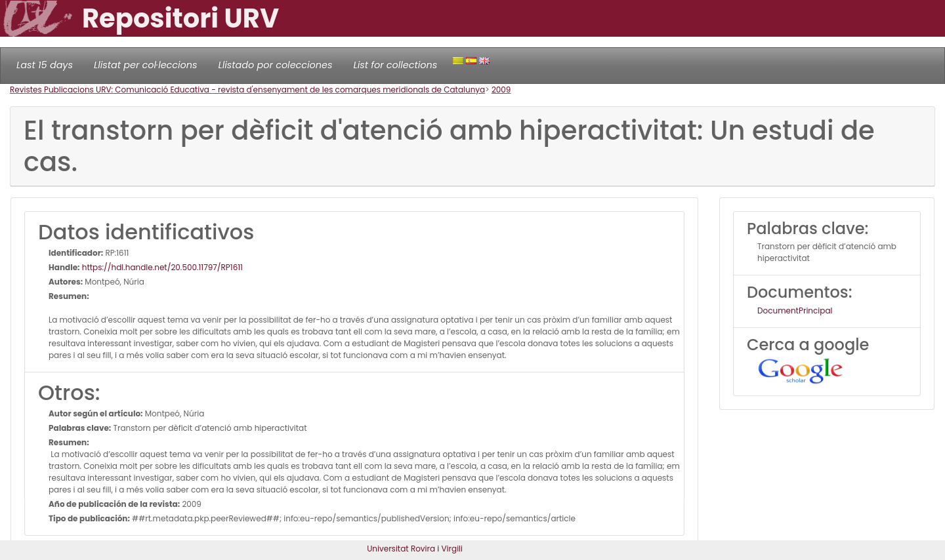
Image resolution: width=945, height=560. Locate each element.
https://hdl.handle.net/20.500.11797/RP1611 (161, 267)
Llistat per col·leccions (146, 65)
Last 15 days (45, 65)
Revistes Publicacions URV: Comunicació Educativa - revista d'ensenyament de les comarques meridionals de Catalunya (247, 90)
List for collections (395, 65)
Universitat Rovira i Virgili (415, 549)
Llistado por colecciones (276, 65)
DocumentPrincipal (795, 310)
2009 (501, 90)
